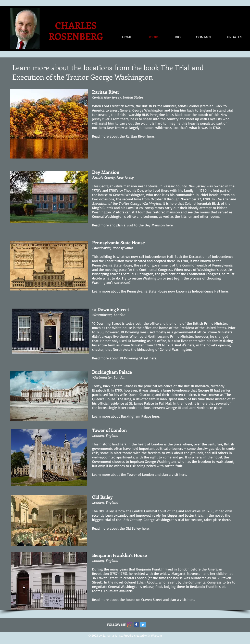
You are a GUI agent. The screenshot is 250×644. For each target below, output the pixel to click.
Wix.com (157, 635)
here (169, 225)
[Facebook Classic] (136, 625)
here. (151, 136)
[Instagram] (130, 625)
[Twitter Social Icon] (143, 625)
